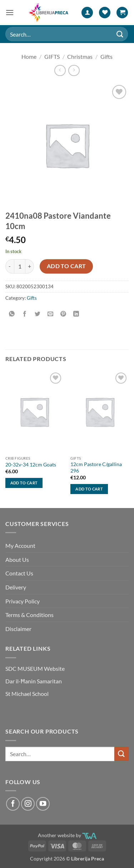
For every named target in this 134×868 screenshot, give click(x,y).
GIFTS (52, 56)
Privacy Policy (23, 601)
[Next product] (60, 70)
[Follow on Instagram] (28, 804)
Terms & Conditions (29, 615)
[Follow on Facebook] (13, 804)
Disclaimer (18, 629)
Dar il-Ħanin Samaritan (34, 681)
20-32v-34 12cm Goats (31, 465)
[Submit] (120, 34)
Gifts (106, 56)
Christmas (80, 56)
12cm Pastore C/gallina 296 (96, 468)
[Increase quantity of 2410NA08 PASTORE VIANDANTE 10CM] (30, 266)
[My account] (87, 13)
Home (29, 56)
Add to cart (66, 266)
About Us (17, 559)
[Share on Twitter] (38, 314)
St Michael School (27, 694)
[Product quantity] (20, 266)
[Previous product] (74, 70)
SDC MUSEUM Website (35, 668)
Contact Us (19, 573)
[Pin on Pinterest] (63, 314)
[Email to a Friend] (51, 314)
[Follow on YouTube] (43, 804)
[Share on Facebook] (25, 314)
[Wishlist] (105, 13)
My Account (20, 546)
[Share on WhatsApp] (12, 314)
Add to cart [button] (24, 483)
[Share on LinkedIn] (76, 314)
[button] (10, 12)
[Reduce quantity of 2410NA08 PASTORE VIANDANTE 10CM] (10, 266)
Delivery (16, 587)
